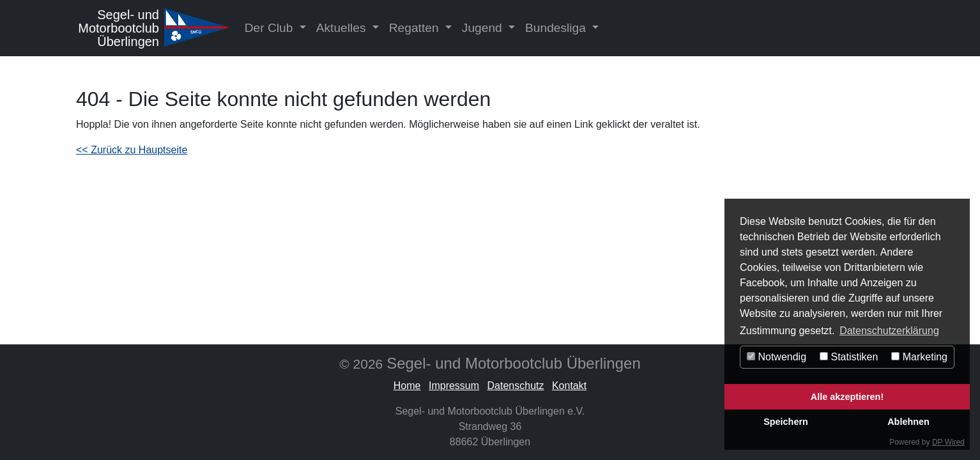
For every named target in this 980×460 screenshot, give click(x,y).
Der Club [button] (271, 28)
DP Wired (948, 442)
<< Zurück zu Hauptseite (132, 150)
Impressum (454, 386)
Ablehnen (908, 422)
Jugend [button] (484, 28)
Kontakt (569, 386)
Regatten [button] (416, 28)
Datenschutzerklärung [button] (889, 331)
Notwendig (777, 357)
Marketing (919, 357)
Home (407, 386)
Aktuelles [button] (343, 28)
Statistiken (849, 357)
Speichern (786, 422)
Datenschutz (516, 386)
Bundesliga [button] (557, 28)
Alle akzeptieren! (847, 397)
